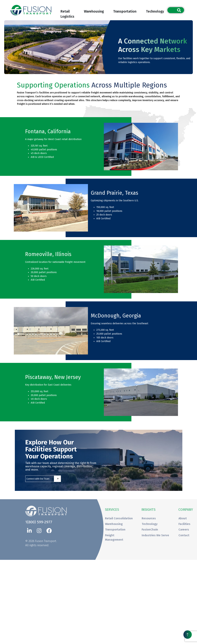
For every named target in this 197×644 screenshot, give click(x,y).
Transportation (125, 11)
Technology (155, 11)
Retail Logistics (67, 12)
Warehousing (94, 11)
